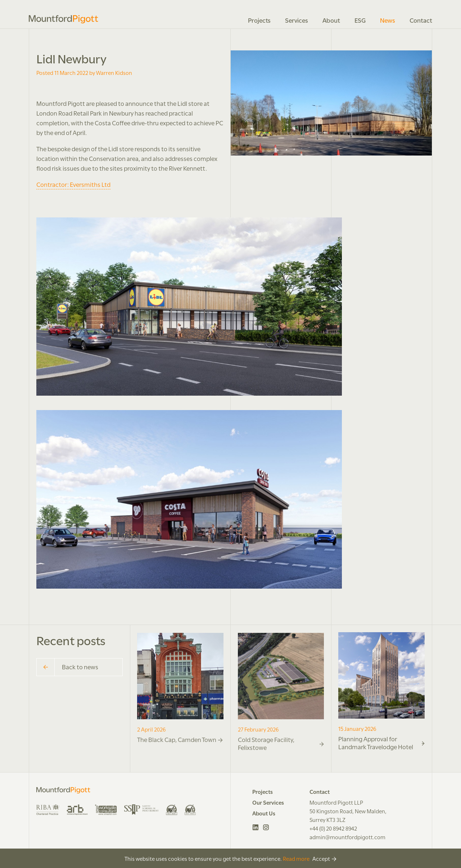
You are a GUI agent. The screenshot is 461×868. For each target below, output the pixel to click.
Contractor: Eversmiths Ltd (73, 184)
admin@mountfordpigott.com (347, 837)
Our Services (268, 802)
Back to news (67, 667)
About (331, 20)
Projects (259, 20)
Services (297, 20)
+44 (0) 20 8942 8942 (333, 828)
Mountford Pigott (64, 19)
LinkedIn (256, 827)
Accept (321, 858)
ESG (360, 20)
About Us (264, 813)
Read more (296, 858)
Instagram (266, 827)
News (388, 20)
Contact (421, 20)
